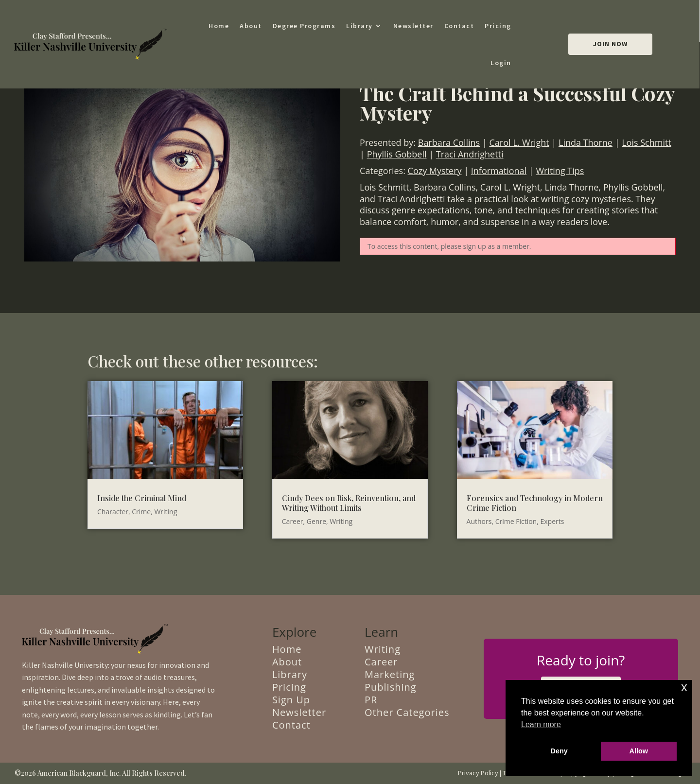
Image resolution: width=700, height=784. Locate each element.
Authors (479, 521)
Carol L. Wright (519, 142)
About (251, 26)
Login (501, 63)
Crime (141, 512)
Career (293, 521)
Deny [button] (559, 751)
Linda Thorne (586, 142)
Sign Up (291, 700)
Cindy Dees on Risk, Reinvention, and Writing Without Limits (349, 503)
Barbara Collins (449, 142)
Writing (166, 512)
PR (371, 700)
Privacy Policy (478, 773)
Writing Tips (560, 171)
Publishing (391, 687)
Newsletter (413, 26)
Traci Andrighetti (470, 154)
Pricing (498, 26)
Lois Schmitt (647, 142)
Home (219, 26)
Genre (316, 521)
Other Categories (407, 712)
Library (359, 26)
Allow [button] (639, 751)
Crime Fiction (516, 521)
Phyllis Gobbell (397, 154)
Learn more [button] (541, 724)
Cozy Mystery (435, 171)
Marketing (390, 674)
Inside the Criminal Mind (142, 498)
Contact (459, 26)
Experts (552, 521)
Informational (499, 171)
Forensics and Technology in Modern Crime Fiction (535, 503)
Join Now (610, 44)
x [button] (684, 687)
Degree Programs (304, 26)
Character (113, 512)
